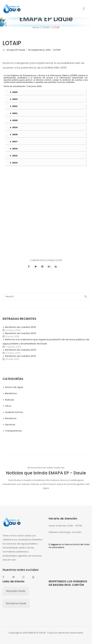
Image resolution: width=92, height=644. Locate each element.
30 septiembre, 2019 (39, 50)
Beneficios (11, 393)
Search (86, 297)
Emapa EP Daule (16, 50)
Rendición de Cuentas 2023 (21, 350)
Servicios (10, 425)
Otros (8, 406)
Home (36, 27)
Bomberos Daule (16, 603)
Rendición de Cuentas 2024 (21, 333)
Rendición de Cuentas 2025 (21, 327)
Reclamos (11, 418)
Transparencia (13, 431)
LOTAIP (46, 27)
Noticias (10, 400)
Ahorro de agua (14, 387)
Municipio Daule (16, 591)
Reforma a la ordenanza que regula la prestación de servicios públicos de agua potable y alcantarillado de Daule (46, 342)
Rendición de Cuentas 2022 (21, 356)
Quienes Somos (14, 412)
